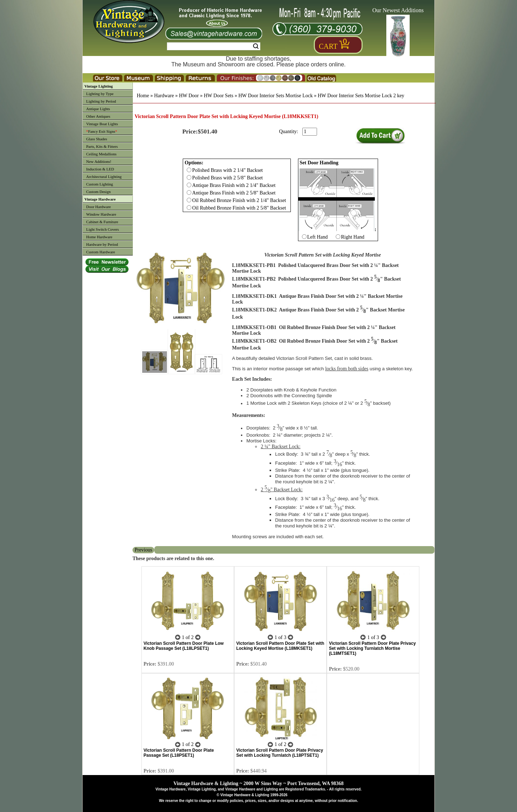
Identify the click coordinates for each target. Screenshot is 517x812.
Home (143, 96)
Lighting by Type (100, 94)
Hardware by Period (102, 244)
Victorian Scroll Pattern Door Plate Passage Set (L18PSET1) (179, 753)
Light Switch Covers (103, 229)
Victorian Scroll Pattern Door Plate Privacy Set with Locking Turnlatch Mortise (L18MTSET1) (372, 648)
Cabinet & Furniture (102, 222)
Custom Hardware (101, 252)
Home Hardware (99, 237)
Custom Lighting (100, 184)
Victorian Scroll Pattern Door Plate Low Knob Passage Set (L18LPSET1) (184, 646)
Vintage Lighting (99, 86)
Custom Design (98, 192)
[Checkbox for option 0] (189, 170)
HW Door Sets (219, 96)
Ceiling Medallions (101, 154)
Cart (328, 46)
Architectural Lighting (104, 177)
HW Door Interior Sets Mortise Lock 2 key (361, 96)
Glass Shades (97, 139)
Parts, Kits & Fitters (102, 146)
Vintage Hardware (100, 199)
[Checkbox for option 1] (304, 237)
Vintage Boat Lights (102, 124)
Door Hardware (99, 207)
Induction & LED (100, 169)
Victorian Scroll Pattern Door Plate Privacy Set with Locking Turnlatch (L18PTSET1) (280, 753)
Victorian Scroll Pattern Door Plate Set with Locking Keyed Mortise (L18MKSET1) (280, 646)
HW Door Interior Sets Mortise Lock (276, 96)
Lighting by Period (101, 101)
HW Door (189, 96)
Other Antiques (98, 116)
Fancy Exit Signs (102, 131)
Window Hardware (101, 214)
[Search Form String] (214, 46)
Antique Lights (98, 109)
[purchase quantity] (310, 132)
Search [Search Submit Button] (256, 46)
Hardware (164, 96)
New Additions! (99, 161)
